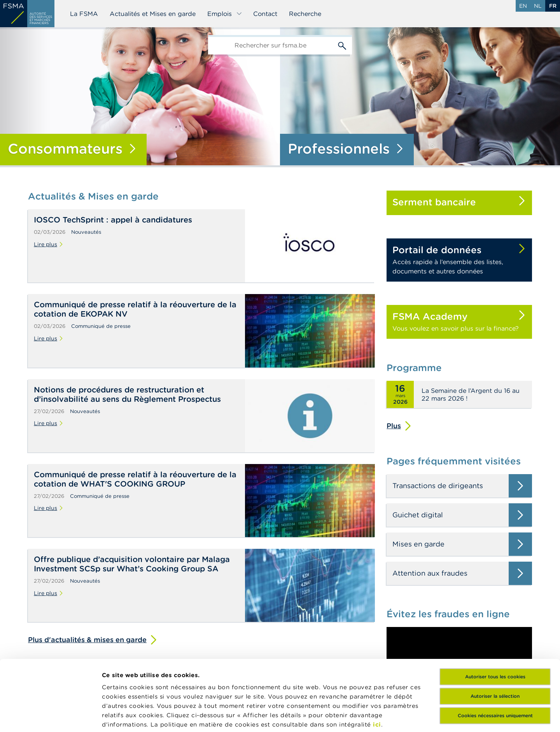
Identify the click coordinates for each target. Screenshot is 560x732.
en (523, 6)
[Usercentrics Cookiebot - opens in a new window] (50, 717)
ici (377, 658)
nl (538, 6)
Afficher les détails (130, 717)
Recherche (305, 14)
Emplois (225, 14)
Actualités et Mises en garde (153, 14)
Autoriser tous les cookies (495, 610)
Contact (265, 14)
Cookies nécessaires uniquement (495, 649)
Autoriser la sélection (495, 630)
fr (553, 6)
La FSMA (84, 14)
